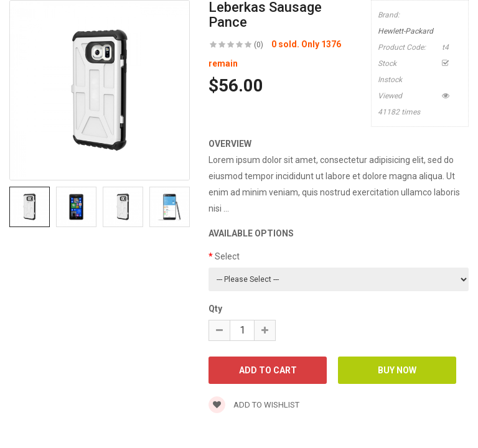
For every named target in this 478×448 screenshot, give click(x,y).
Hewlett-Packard (405, 31)
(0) (259, 45)
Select (227, 256)
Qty (215, 309)
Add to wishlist (254, 405)
